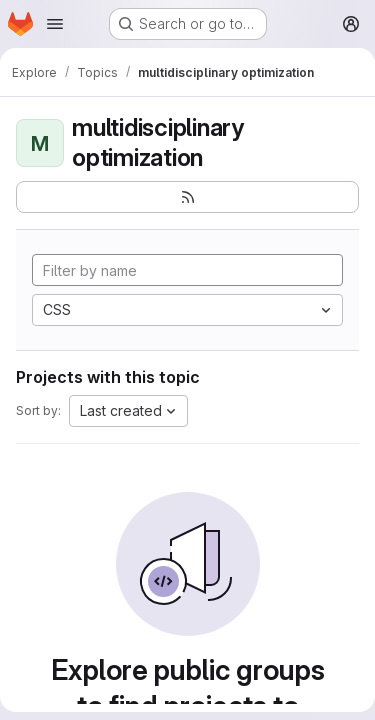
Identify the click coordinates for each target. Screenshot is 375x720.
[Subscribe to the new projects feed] (187, 197)
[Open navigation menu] (55, 24)
